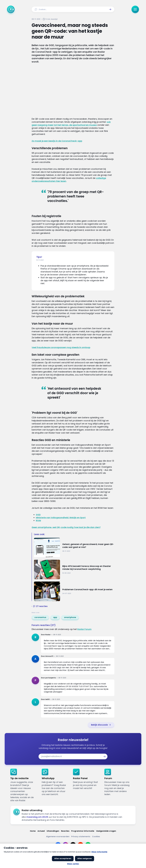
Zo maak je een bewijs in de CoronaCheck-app (57, 141)
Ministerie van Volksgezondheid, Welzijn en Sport (61, 518)
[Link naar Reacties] (65, 831)
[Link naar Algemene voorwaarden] (58, 837)
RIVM (38, 521)
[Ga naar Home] (11, 9)
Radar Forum (84, 629)
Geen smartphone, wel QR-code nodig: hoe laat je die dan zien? (66, 527)
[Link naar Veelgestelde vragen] (106, 831)
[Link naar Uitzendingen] (53, 831)
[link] (40, 617)
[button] (110, 9)
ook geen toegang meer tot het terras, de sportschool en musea (71, 123)
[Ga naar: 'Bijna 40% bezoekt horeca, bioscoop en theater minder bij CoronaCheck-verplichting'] (74, 570)
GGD (38, 515)
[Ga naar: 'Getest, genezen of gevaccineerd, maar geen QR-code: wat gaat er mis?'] (74, 548)
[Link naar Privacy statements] (81, 837)
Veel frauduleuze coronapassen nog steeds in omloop (61, 347)
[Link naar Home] (33, 831)
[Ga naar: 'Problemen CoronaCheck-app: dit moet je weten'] (74, 591)
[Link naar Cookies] (96, 837)
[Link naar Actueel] (41, 831)
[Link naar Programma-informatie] (83, 831)
